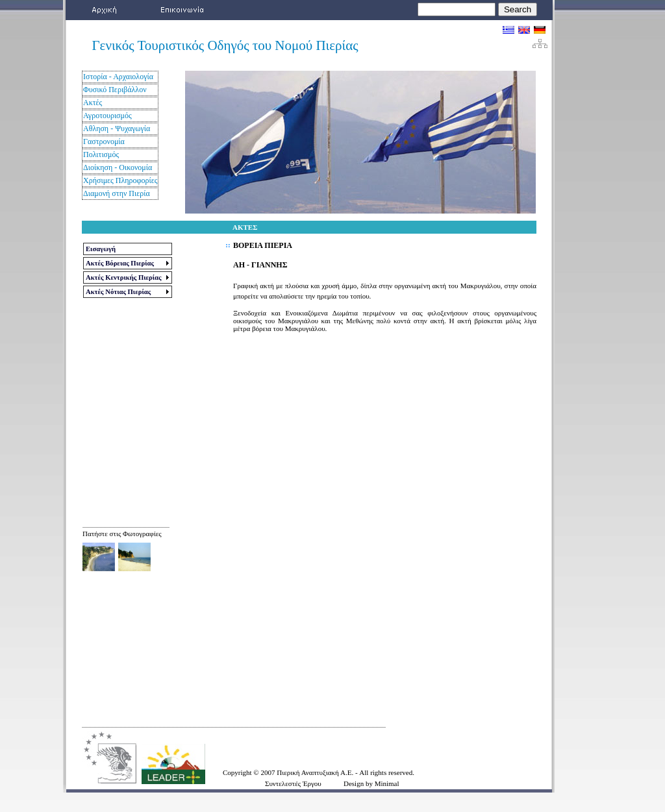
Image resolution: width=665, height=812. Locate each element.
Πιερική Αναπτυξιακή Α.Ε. (316, 772)
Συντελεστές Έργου (293, 783)
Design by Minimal (371, 783)
